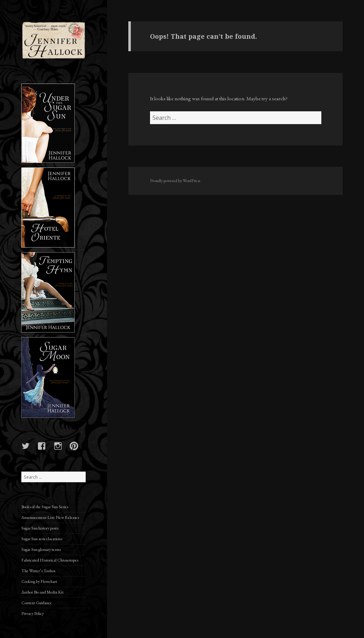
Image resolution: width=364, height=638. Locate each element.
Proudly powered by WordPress (175, 181)
